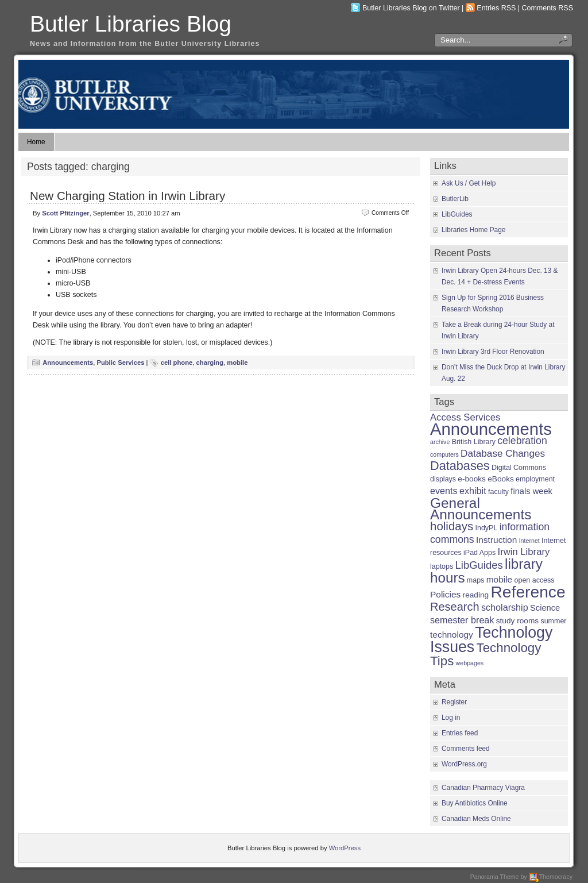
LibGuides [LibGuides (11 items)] (479, 565)
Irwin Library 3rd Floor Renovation (493, 352)
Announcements (68, 363)
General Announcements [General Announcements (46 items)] (481, 509)
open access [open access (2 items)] (535, 580)
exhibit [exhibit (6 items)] (473, 491)
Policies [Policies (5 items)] (445, 594)
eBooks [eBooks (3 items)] (501, 479)
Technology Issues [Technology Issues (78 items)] (491, 640)
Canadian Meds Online (476, 819)
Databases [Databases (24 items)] (460, 466)
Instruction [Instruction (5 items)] (496, 540)
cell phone (177, 363)
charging (210, 363)
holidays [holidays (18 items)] (452, 526)
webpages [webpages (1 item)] (470, 663)
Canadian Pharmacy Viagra (483, 788)
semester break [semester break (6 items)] (462, 620)
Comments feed (466, 749)
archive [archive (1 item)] (440, 442)
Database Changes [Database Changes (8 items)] (503, 453)
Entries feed (460, 733)
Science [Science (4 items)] (545, 608)
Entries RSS (496, 8)
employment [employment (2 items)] (535, 479)
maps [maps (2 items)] (476, 580)
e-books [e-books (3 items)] (472, 479)
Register (454, 702)
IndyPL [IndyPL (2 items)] (487, 528)
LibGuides (457, 214)
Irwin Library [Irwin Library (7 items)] (524, 552)
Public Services (120, 363)
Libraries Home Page (473, 230)
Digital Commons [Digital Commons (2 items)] (519, 468)
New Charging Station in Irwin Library (127, 196)
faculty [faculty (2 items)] (498, 492)
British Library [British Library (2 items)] (474, 442)
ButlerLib (455, 199)
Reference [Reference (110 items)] (528, 592)
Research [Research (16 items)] (455, 607)
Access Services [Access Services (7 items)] (465, 417)
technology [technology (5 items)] (452, 635)
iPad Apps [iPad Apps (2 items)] (479, 553)
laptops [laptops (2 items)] (442, 566)
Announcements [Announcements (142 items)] (491, 429)
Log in (451, 718)
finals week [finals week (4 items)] (531, 491)
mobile (237, 363)
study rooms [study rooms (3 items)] (517, 621)
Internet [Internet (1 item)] (529, 541)
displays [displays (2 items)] (443, 479)
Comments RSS (548, 8)
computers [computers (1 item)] (444, 454)
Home (36, 142)
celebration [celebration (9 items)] (522, 441)
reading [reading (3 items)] (476, 595)
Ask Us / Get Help (469, 183)
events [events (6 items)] (444, 491)
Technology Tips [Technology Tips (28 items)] (486, 654)
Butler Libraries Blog (131, 24)
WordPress (345, 848)
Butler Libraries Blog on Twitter (411, 8)
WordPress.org (464, 764)
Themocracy (551, 877)
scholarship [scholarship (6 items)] (505, 607)
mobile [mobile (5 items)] (500, 579)
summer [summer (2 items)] (553, 621)
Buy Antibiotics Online (475, 803)
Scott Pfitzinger (65, 213)
